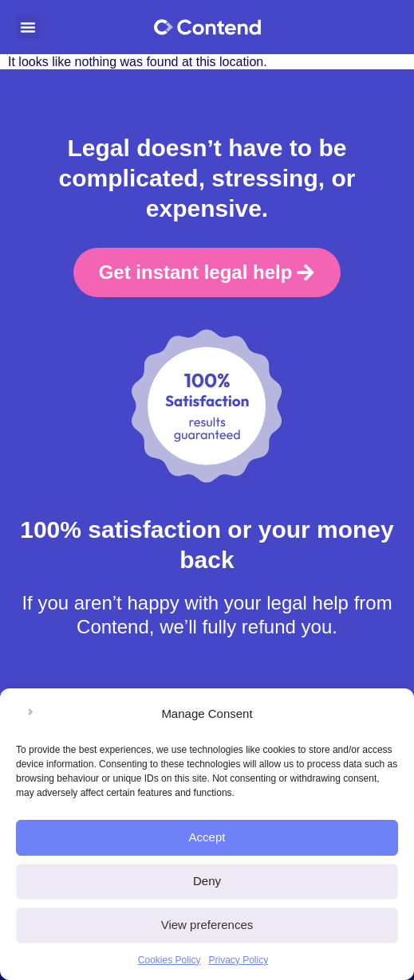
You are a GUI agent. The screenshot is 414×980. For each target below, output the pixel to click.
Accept (207, 837)
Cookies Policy (170, 960)
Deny (207, 881)
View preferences (207, 925)
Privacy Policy (239, 960)
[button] (28, 27)
